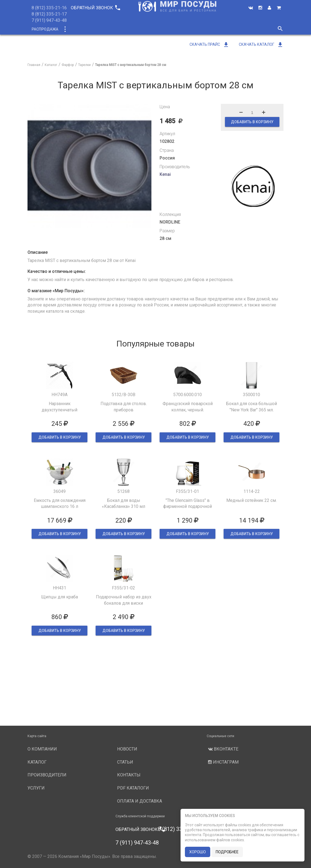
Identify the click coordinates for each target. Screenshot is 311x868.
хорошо (198, 852)
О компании (131, 29)
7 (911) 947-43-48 (49, 20)
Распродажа (45, 29)
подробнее (227, 852)
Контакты (129, 775)
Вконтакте (222, 749)
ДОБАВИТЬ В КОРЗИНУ (252, 122)
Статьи (125, 762)
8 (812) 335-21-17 (49, 14)
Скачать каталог (261, 44)
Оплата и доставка (140, 801)
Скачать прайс (209, 44)
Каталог (75, 29)
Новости (225, 29)
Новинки (100, 29)
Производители (168, 29)
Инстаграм (223, 762)
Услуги (201, 29)
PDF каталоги (133, 788)
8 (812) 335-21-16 (49, 8)
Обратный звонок (95, 8)
